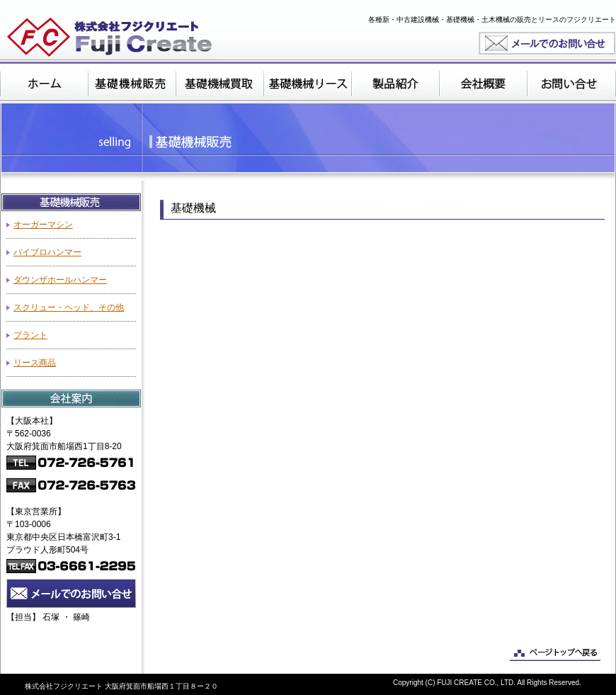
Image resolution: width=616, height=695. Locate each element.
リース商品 (35, 363)
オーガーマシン (43, 225)
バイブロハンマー (47, 252)
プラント (30, 335)
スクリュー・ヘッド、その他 (69, 307)
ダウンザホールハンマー (60, 280)
